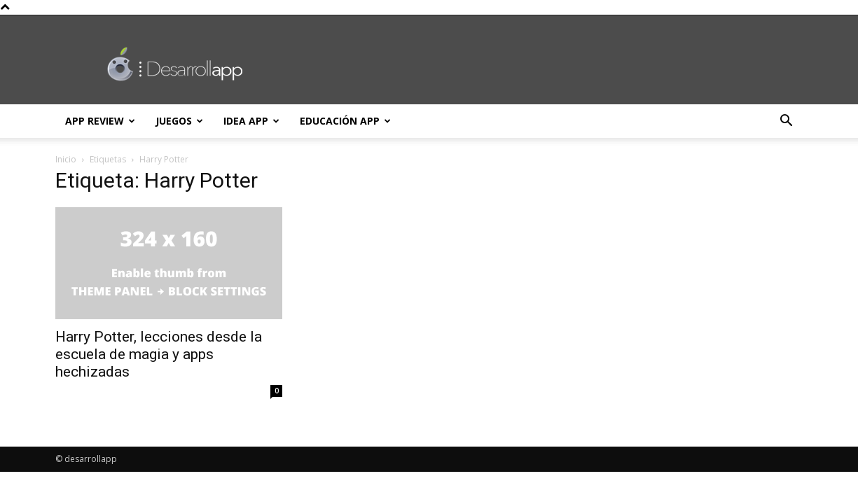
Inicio (66, 159)
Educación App (345, 121)
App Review (100, 121)
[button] (787, 122)
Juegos (179, 121)
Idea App (251, 121)
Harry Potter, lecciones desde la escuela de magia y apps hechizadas (159, 354)
